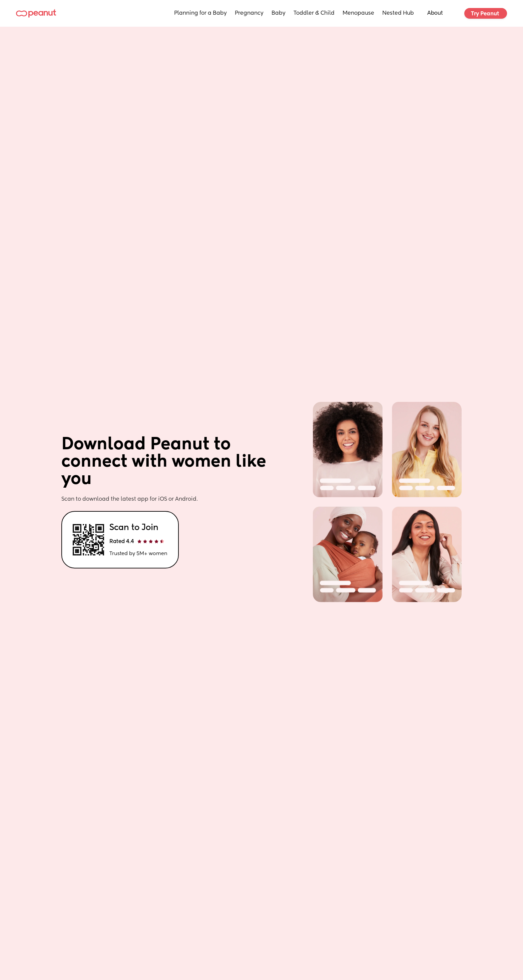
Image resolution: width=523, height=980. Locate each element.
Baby (279, 13)
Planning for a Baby (200, 13)
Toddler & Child (314, 13)
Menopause (358, 13)
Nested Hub (398, 13)
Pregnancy (249, 13)
